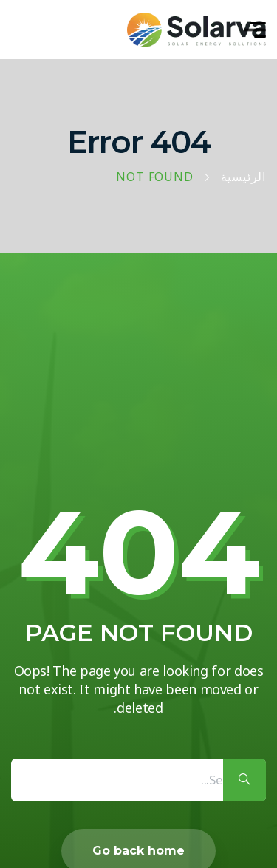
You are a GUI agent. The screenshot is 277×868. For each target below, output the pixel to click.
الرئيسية (243, 177)
